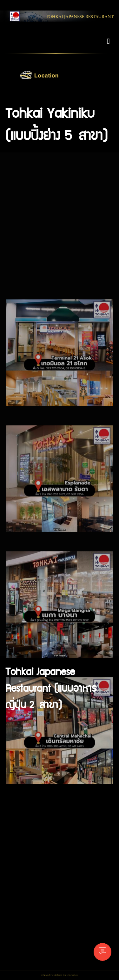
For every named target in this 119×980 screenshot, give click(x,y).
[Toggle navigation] (108, 41)
